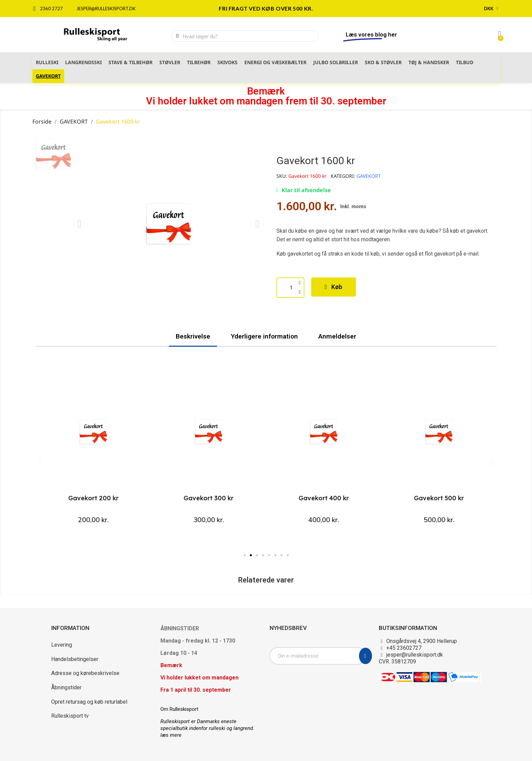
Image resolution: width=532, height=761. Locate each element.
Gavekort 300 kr (209, 498)
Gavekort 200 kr (93, 498)
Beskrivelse (193, 336)
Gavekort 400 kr (324, 498)
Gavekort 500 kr (439, 498)
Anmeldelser (337, 336)
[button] (80, 224)
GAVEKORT (369, 176)
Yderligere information (264, 336)
